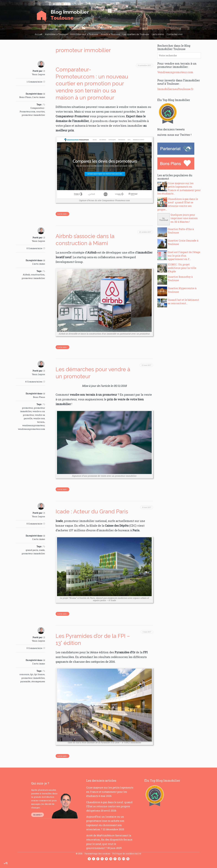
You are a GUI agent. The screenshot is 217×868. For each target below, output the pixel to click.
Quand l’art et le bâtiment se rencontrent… (183, 302)
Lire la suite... (62, 214)
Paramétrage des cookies (97, 853)
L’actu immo (158, 34)
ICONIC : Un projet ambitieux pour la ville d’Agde (182, 268)
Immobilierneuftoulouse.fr (175, 89)
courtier (40, 111)
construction (38, 275)
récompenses (38, 681)
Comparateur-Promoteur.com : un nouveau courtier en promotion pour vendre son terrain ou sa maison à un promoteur (92, 84)
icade (42, 550)
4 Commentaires (34, 382)
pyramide (25, 681)
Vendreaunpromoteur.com (175, 72)
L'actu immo (39, 97)
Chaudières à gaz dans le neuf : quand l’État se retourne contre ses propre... (178, 204)
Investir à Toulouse (110, 34)
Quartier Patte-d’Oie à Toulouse (181, 231)
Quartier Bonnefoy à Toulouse (180, 278)
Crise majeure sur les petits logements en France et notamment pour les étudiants (110, 792)
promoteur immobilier (33, 115)
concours (24, 674)
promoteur (27, 408)
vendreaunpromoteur (33, 425)
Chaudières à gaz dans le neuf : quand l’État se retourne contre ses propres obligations (109, 806)
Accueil (38, 34)
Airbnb (26, 275)
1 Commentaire (35, 82)
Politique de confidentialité (127, 853)
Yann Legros (38, 74)
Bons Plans (25, 97)
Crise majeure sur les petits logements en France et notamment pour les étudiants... (179, 188)
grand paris (32, 550)
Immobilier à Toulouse (56, 34)
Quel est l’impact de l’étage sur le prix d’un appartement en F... (184, 256)
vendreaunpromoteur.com (31, 429)
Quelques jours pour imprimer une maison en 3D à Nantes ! (184, 218)
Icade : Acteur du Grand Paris (92, 511)
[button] (6, 863)
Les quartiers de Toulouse (136, 34)
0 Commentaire (34, 248)
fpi (32, 674)
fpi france (39, 674)
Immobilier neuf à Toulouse (84, 34)
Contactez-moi (175, 34)
